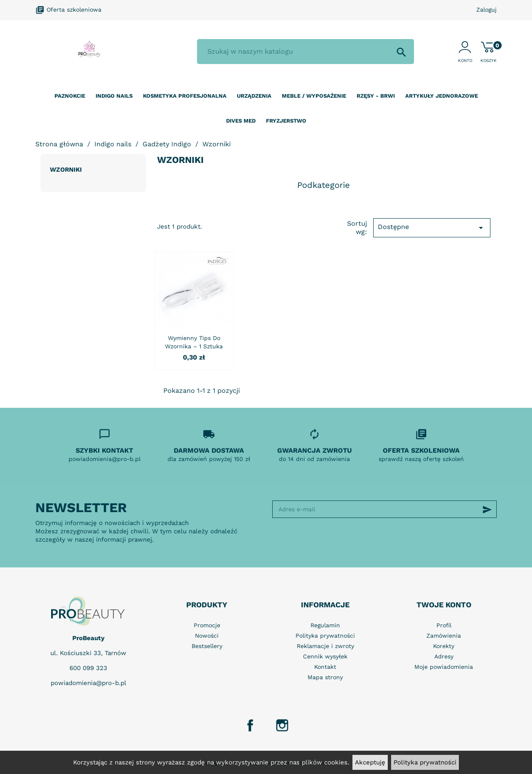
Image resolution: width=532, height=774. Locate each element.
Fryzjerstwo (286, 121)
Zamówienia (444, 636)
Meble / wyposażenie (314, 96)
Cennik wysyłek (325, 656)
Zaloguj (486, 10)
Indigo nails (114, 96)
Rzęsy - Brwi (376, 96)
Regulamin (325, 625)
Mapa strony (325, 677)
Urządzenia (254, 96)
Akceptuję (370, 762)
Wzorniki (66, 170)
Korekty (444, 646)
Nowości (207, 636)
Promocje (207, 625)
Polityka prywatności (425, 762)
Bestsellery (207, 646)
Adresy (444, 656)
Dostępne (432, 228)
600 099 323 (88, 668)
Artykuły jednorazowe (442, 96)
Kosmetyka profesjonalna (185, 96)
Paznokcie (70, 96)
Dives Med (241, 121)
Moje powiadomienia (444, 667)
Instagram (282, 725)
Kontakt (325, 667)
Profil (444, 625)
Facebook (250, 725)
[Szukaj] (305, 52)
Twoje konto (444, 605)
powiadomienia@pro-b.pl (89, 683)
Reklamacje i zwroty (325, 646)
